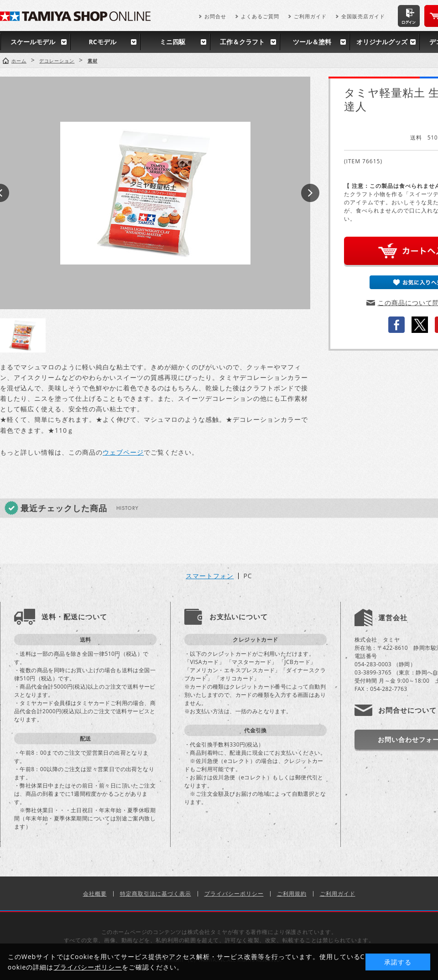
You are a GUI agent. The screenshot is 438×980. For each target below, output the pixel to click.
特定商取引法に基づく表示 (156, 894)
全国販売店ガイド (363, 16)
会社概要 (95, 894)
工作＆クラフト (242, 42)
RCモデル (102, 42)
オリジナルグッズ (382, 42)
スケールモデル (33, 42)
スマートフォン (210, 576)
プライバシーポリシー (234, 894)
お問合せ (215, 16)
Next (310, 193)
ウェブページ (123, 452)
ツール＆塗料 (312, 42)
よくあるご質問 (260, 16)
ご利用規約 (292, 894)
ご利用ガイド (310, 16)
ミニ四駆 (172, 42)
